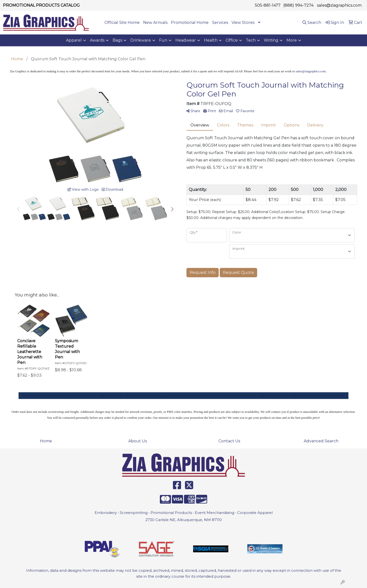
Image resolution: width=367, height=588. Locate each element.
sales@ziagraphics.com (339, 5)
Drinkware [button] (141, 40)
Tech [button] (251, 40)
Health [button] (211, 40)
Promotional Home (190, 23)
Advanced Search (321, 441)
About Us (138, 441)
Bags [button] (117, 40)
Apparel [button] (74, 40)
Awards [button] (97, 40)
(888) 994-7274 (298, 5)
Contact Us (229, 441)
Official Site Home (122, 23)
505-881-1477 (268, 5)
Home (46, 441)
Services (220, 23)
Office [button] (232, 40)
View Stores (243, 23)
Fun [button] (163, 40)
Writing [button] (271, 40)
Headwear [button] (186, 40)
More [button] (292, 40)
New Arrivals (155, 23)
